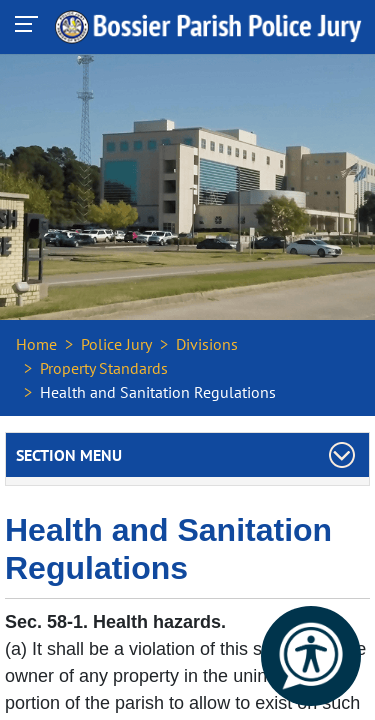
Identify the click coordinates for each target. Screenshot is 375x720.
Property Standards (104, 368)
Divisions (207, 344)
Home (36, 344)
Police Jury (116, 344)
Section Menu (69, 455)
